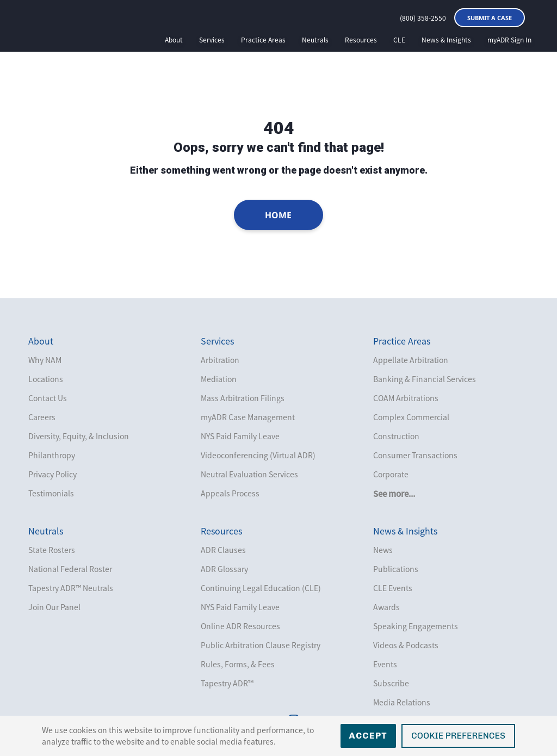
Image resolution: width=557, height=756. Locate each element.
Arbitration (220, 360)
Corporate (391, 474)
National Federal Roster (70, 569)
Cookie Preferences (458, 736)
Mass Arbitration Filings (243, 398)
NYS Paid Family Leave (240, 436)
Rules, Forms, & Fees (238, 664)
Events (385, 664)
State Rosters (52, 550)
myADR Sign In (509, 40)
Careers (42, 417)
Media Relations (402, 702)
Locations (46, 379)
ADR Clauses (223, 550)
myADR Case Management (248, 417)
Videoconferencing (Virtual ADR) (258, 455)
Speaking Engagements (416, 626)
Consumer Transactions (415, 455)
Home (279, 215)
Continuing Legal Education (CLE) (261, 588)
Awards (386, 607)
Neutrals (315, 40)
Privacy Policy (52, 474)
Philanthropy (52, 455)
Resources (361, 40)
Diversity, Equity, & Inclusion (79, 436)
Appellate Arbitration (411, 360)
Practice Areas (263, 40)
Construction (396, 436)
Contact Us (48, 398)
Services (212, 40)
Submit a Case (490, 18)
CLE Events (393, 588)
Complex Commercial (411, 417)
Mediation (219, 379)
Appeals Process (230, 493)
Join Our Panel (54, 607)
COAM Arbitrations (406, 398)
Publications (396, 569)
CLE (399, 40)
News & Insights (446, 40)
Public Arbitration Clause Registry (261, 645)
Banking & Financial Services (425, 379)
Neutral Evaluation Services (249, 474)
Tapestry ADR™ (227, 683)
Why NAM (45, 360)
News (383, 550)
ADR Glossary (224, 569)
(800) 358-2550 (423, 18)
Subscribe (391, 683)
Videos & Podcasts (406, 645)
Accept (369, 736)
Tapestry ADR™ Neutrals (71, 588)
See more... (394, 494)
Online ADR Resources (240, 626)
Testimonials (51, 493)
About (174, 40)
